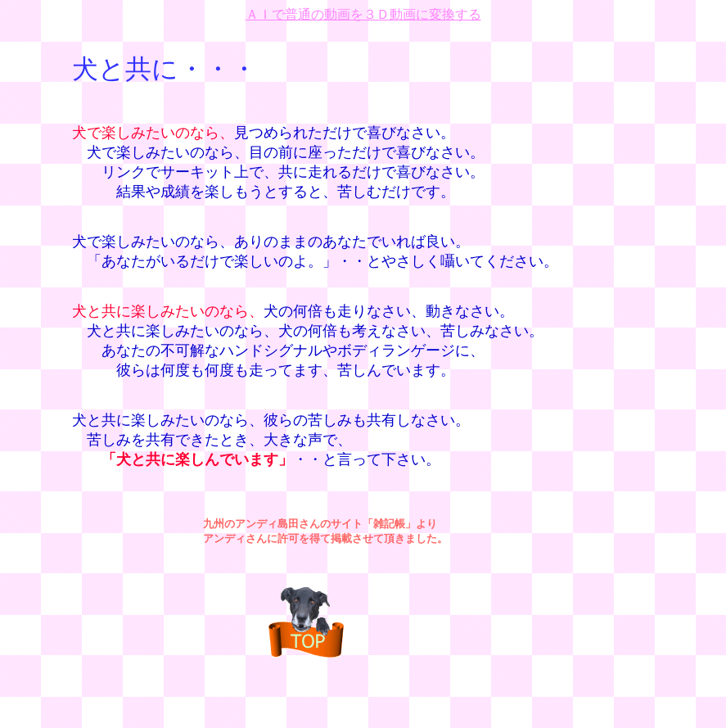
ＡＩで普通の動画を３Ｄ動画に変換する (363, 14)
